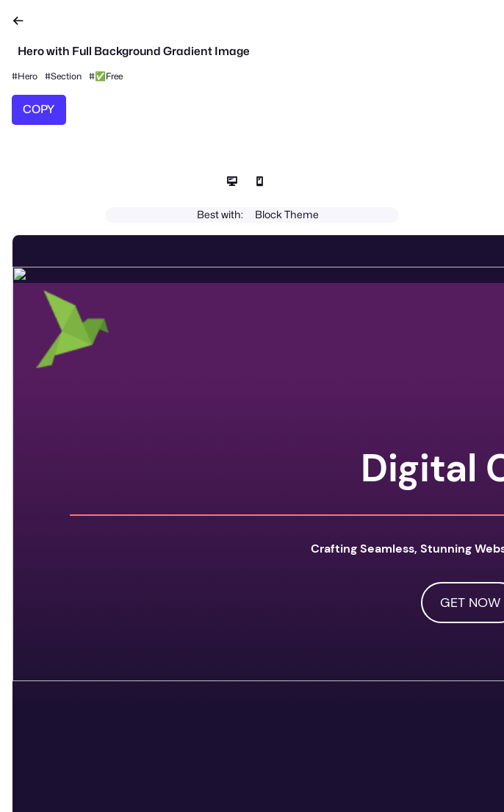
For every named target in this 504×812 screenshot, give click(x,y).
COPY (39, 109)
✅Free (109, 76)
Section (66, 76)
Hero (28, 76)
